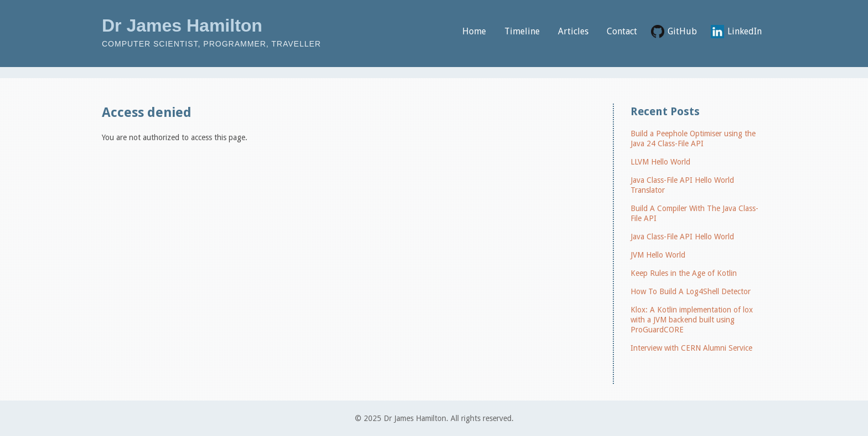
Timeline (522, 31)
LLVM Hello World (660, 162)
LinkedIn (745, 31)
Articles (573, 31)
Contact (622, 31)
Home (474, 31)
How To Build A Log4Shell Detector (691, 291)
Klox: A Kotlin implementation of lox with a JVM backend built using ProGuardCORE (692, 320)
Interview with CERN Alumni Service (691, 348)
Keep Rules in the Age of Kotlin (684, 273)
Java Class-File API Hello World (682, 237)
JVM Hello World (658, 255)
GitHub (682, 31)
